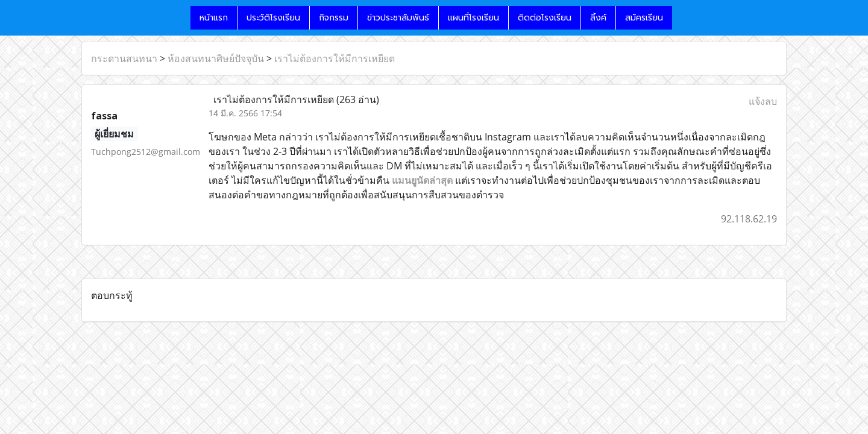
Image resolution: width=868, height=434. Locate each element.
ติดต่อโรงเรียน (545, 18)
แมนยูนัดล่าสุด (422, 180)
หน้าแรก (214, 18)
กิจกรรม (334, 18)
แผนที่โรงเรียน (473, 18)
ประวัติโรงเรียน (273, 18)
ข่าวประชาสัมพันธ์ (398, 18)
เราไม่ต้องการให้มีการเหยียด (335, 58)
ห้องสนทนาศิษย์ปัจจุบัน (216, 58)
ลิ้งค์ (598, 18)
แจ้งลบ (763, 101)
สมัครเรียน (644, 18)
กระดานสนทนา (124, 58)
